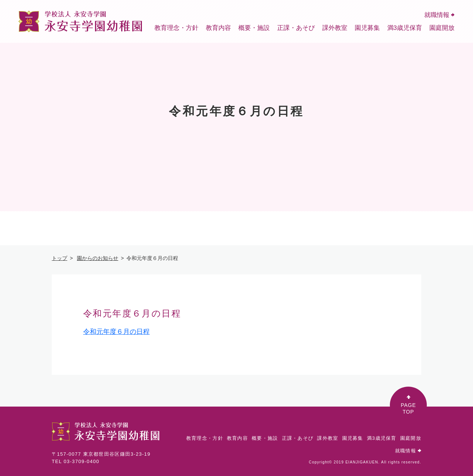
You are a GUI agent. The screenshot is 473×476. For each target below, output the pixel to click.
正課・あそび (296, 28)
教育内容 (218, 28)
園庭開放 (442, 28)
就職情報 (439, 15)
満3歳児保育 (405, 28)
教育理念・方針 (176, 28)
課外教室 (335, 28)
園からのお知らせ (98, 258)
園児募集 (367, 28)
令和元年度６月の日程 (116, 332)
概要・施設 (254, 28)
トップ (59, 258)
